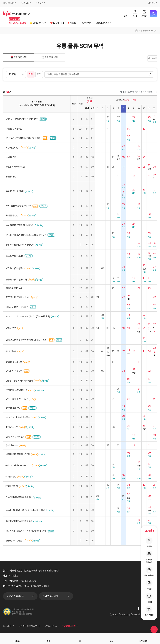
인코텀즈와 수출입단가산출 (16, 391)
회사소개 (8, 626)
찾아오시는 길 (51, 626)
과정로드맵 (149, 59)
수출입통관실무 (12, 446)
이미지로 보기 (49, 58)
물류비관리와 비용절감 (15, 192)
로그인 (135, 16)
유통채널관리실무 (13, 148)
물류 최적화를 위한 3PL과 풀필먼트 (20, 245)
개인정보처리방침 (70, 626)
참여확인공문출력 (149, 557)
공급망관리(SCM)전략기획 (16, 280)
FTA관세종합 (11, 477)
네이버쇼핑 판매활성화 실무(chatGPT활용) (23, 138)
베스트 (84, 23)
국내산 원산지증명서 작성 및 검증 (19, 522)
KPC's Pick (67, 23)
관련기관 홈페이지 (16, 597)
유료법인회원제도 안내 (29, 626)
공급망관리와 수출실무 (15, 541)
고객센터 (144, 16)
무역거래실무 (11, 352)
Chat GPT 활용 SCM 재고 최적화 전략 (21, 119)
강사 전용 (151, 3)
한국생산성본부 (16, 14)
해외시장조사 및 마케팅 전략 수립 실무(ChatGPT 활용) (28, 317)
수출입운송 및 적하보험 (15, 437)
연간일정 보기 (18, 58)
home (136, 31)
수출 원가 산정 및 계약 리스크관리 (19, 381)
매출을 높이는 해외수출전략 (17, 307)
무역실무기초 (11, 328)
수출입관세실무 (12, 428)
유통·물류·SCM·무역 (149, 31)
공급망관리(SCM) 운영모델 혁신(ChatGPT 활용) (25, 511)
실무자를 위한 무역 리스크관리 (18, 455)
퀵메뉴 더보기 (153, 626)
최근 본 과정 (149, 611)
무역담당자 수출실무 (14, 371)
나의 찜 (149, 598)
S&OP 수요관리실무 (14, 289)
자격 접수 (42, 3)
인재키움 (43, 120)
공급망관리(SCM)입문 (14, 256)
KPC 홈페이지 (9, 3)
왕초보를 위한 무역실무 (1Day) (18, 298)
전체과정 (4, 23)
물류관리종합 (11, 177)
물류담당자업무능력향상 (15, 167)
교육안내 (149, 585)
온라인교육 (27, 3)
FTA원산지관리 (12, 487)
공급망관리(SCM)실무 (14, 269)
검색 (126, 16)
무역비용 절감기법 (13, 408)
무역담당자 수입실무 (14, 363)
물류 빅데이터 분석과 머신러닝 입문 (20, 226)
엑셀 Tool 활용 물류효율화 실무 (18, 206)
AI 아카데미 (99, 23)
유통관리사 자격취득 (14, 130)
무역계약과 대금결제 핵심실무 (17, 418)
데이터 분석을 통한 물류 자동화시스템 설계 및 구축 (26, 235)
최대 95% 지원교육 (19, 23)
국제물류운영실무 (12, 216)
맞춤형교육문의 (118, 23)
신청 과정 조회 (149, 572)
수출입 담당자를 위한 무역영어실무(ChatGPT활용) (26, 340)
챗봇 (153, 14)
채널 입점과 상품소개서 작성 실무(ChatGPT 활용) (26, 531)
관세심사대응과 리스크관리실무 (18, 466)
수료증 (149, 542)
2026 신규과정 (45, 23)
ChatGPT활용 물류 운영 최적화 (18, 498)
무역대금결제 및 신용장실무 (17, 399)
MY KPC (149, 531)
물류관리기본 (11, 158)
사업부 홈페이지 (50, 597)
